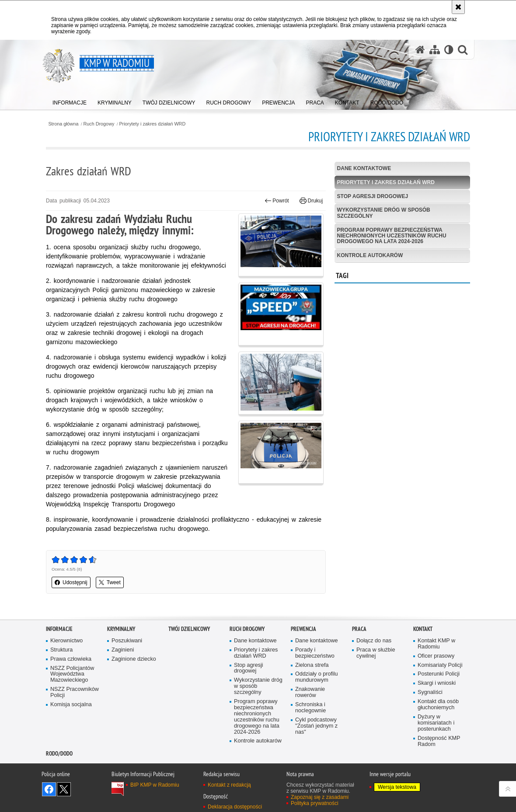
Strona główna (63, 124)
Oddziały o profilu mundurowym (317, 677)
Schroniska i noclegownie (310, 708)
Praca (359, 629)
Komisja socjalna (71, 705)
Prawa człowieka (71, 659)
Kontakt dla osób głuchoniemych (438, 705)
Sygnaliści (430, 692)
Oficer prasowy (436, 656)
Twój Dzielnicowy (189, 629)
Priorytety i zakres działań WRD (152, 124)
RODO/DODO (59, 754)
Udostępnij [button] (71, 582)
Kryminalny (121, 629)
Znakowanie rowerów (310, 692)
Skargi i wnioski (437, 683)
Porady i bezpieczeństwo (315, 653)
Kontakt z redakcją (229, 785)
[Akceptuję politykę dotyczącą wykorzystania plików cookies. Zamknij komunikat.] (458, 7)
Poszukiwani (127, 641)
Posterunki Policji (439, 674)
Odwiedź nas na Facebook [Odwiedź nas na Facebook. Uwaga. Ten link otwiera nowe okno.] (49, 789)
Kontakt (423, 629)
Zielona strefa (312, 665)
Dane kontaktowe (364, 168)
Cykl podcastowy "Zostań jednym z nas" (316, 726)
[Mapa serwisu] (435, 50)
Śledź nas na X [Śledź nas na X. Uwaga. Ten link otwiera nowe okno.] (64, 789)
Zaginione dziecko (134, 659)
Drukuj (311, 201)
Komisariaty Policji (440, 665)
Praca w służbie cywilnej (376, 653)
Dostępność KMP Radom (439, 741)
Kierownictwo (66, 641)
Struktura (61, 650)
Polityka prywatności (315, 803)
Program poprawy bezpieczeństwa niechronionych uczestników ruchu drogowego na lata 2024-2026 (392, 236)
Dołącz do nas (374, 641)
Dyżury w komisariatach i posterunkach (436, 723)
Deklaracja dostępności (235, 807)
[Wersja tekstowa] (449, 50)
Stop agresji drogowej (373, 196)
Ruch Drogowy (99, 124)
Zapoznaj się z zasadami (320, 797)
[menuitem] (70, 101)
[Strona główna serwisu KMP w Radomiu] (420, 50)
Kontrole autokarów (370, 255)
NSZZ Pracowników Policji (75, 692)
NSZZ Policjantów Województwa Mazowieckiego (72, 674)
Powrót (277, 201)
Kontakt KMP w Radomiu (436, 644)
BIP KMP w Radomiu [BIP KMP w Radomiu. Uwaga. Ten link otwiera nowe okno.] (155, 785)
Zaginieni (123, 650)
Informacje (59, 629)
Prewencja (303, 629)
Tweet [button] (110, 582)
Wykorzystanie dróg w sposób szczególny (384, 213)
